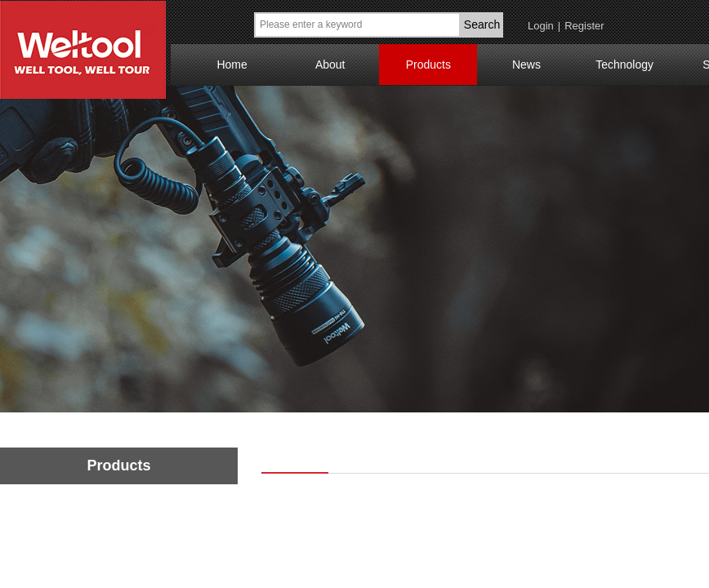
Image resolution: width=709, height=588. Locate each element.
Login (541, 26)
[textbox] (357, 25)
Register (584, 26)
